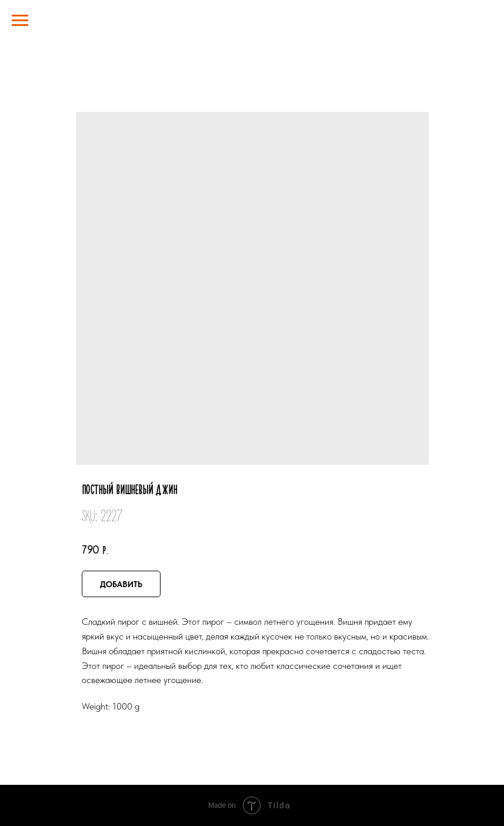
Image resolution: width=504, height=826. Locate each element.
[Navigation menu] (20, 21)
